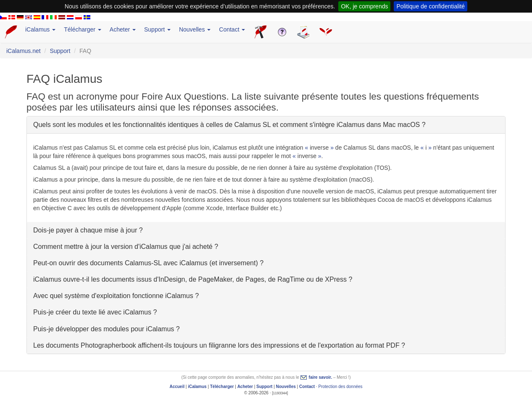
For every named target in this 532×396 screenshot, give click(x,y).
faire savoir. (321, 377)
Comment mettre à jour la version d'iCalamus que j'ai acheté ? (126, 247)
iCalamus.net (24, 51)
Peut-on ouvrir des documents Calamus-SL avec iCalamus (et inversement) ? (148, 263)
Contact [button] (232, 29)
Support (60, 51)
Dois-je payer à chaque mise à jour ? (88, 230)
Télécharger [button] (83, 29)
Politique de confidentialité (431, 6)
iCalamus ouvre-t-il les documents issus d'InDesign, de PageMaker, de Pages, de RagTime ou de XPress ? (193, 279)
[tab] (266, 125)
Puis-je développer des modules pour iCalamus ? (107, 329)
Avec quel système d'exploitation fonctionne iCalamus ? (116, 296)
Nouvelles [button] (195, 29)
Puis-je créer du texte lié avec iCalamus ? (95, 312)
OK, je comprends (364, 6)
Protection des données (341, 387)
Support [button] (157, 29)
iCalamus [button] (40, 29)
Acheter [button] (123, 29)
